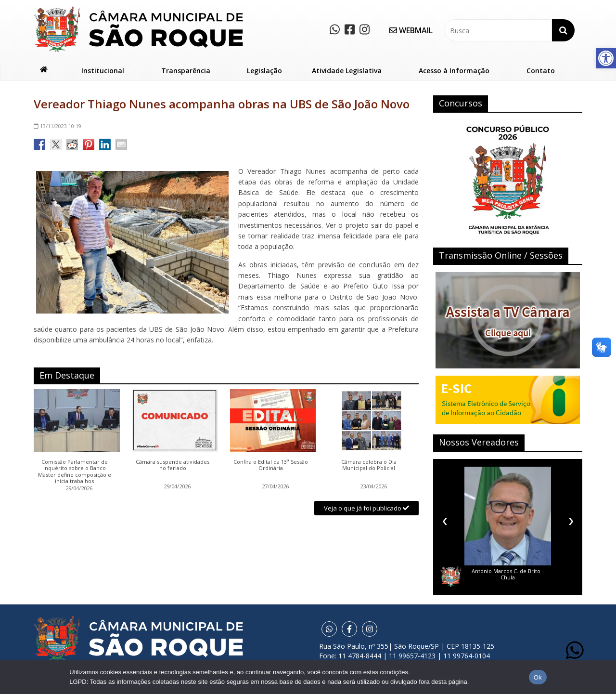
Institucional (103, 71)
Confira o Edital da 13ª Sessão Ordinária (271, 465)
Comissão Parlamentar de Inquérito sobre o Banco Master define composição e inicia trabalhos (75, 471)
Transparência (186, 71)
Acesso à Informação (454, 71)
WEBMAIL (411, 30)
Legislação (264, 71)
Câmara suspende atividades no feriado (173, 465)
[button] (606, 58)
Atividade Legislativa (347, 71)
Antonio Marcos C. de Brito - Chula (508, 574)
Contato (541, 71)
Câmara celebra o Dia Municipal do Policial (369, 465)
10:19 (58, 126)
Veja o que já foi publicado (366, 508)
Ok (538, 677)
